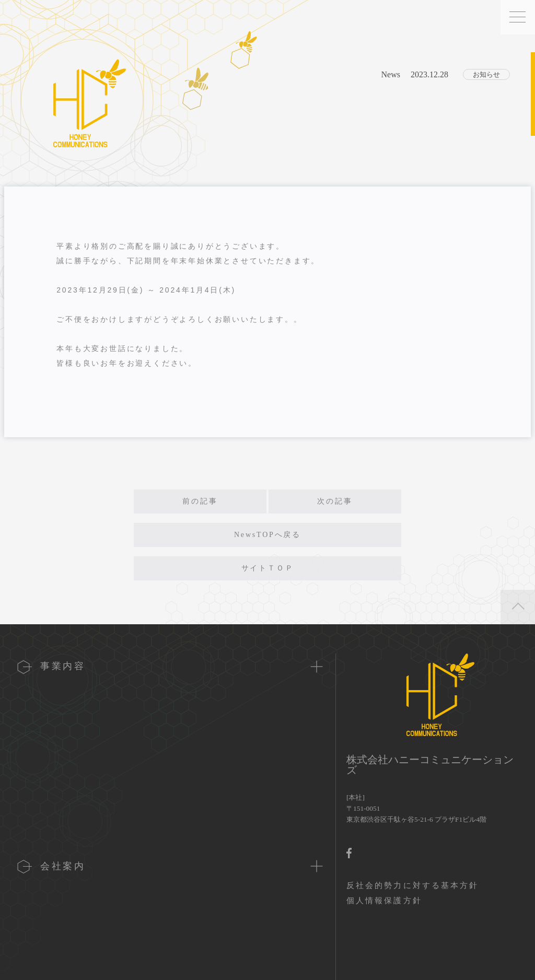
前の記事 (200, 501)
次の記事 (335, 501)
